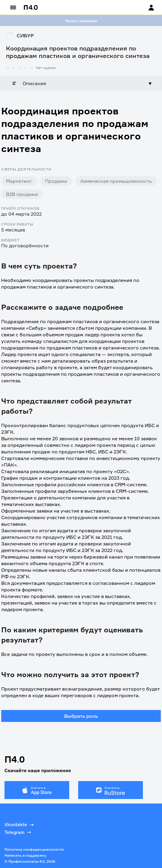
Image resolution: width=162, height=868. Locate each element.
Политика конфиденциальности (34, 849)
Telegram (18, 832)
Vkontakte (20, 825)
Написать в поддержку (26, 855)
